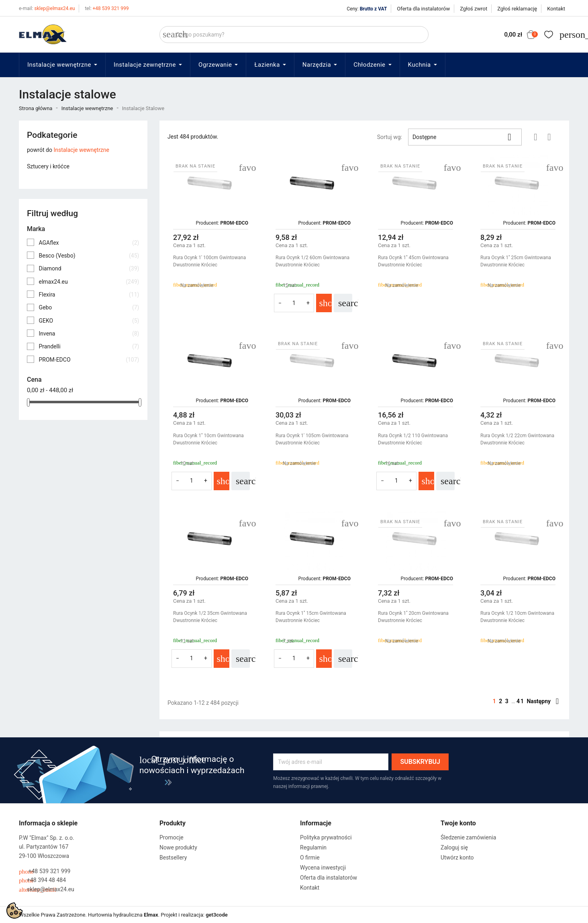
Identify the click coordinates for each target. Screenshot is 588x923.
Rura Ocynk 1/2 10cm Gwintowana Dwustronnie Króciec (517, 617)
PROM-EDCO (89, 360)
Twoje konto (458, 823)
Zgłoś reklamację (517, 9)
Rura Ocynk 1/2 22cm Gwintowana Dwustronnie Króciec (517, 439)
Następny (543, 701)
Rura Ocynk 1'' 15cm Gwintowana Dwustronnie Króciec (311, 617)
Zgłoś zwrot (474, 9)
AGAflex (89, 243)
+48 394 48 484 (42, 880)
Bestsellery (173, 858)
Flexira (89, 295)
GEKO (89, 321)
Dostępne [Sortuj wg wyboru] (465, 137)
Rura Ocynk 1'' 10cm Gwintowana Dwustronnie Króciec (208, 439)
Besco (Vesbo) (89, 256)
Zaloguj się (454, 847)
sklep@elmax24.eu (47, 8)
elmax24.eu (89, 282)
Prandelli (89, 346)
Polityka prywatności (326, 837)
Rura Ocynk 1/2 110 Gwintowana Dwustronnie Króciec (413, 439)
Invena (89, 334)
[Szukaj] (294, 35)
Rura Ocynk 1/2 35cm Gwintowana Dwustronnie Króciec (210, 617)
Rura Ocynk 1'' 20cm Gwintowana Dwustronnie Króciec (413, 617)
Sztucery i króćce (48, 166)
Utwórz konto (457, 858)
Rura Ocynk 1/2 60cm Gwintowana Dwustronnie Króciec (312, 261)
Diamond (89, 268)
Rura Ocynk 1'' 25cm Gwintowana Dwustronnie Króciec (516, 261)
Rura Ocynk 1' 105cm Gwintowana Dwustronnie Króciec (312, 439)
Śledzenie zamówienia (468, 837)
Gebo (89, 307)
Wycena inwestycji (323, 868)
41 (522, 701)
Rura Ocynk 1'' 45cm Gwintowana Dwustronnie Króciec (413, 261)
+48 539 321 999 (107, 8)
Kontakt (556, 9)
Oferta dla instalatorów (423, 9)
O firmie (310, 858)
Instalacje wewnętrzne (81, 150)
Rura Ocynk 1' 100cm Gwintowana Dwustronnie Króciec (209, 261)
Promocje (171, 837)
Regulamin (313, 847)
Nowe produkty (178, 847)
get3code (217, 915)
